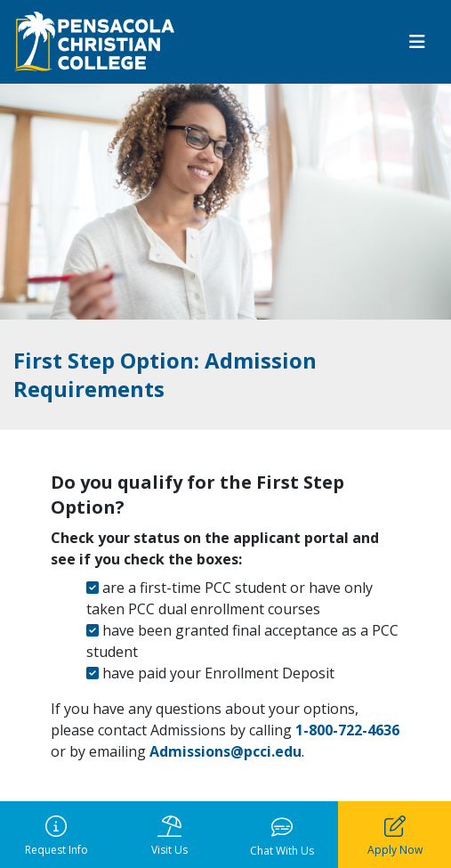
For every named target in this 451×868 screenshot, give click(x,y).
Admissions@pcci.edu (225, 751)
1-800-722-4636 (346, 730)
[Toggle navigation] (417, 42)
